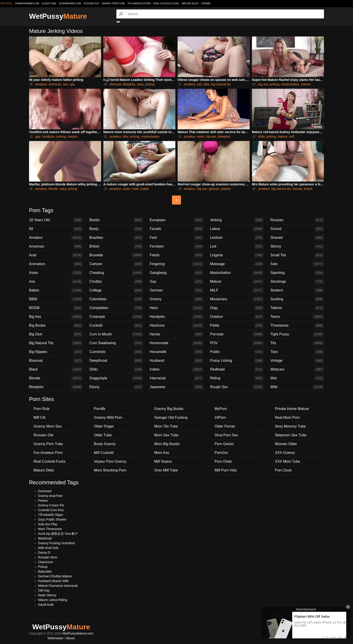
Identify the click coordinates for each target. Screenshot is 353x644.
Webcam (297, 369)
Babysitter (45, 571)
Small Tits (297, 255)
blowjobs (129, 84)
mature (306, 84)
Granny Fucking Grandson (57, 543)
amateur (41, 84)
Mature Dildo (190, 3)
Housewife (176, 352)
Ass (56, 282)
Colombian (116, 299)
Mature (237, 282)
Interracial (176, 378)
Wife (297, 387)
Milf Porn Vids (226, 470)
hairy (140, 84)
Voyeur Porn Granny (110, 461)
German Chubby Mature (55, 576)
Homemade (176, 343)
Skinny (297, 246)
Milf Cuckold (104, 453)
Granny (176, 299)
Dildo (116, 369)
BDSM (56, 308)
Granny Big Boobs (169, 409)
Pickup (43, 567)
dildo (262, 137)
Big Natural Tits (56, 343)
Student (297, 290)
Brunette (116, 255)
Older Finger (104, 426)
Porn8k (206, 3)
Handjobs (176, 317)
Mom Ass (162, 453)
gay (72, 84)
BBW (56, 299)
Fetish (176, 255)
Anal (56, 255)
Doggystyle (116, 378)
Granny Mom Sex (48, 426)
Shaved (297, 238)
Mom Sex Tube (166, 435)
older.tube (49, 3)
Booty (116, 229)
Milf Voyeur (163, 461)
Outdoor (237, 317)
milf (292, 137)
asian (201, 137)
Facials (176, 229)
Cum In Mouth (116, 334)
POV (237, 343)
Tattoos (297, 308)
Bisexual (56, 361)
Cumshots (116, 352)
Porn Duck (283, 470)
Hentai (176, 334)
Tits (297, 343)
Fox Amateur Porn (139, 3)
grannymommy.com (27, 3)
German (176, 290)
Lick (237, 246)
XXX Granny (285, 453)
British (116, 246)
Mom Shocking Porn (110, 470)
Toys (297, 352)
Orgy (237, 308)
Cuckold (116, 325)
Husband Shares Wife (53, 581)
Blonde (56, 378)
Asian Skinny (47, 595)
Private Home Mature (292, 409)
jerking (150, 84)
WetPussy (58, 16)
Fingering (176, 264)
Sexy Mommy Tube (290, 426)
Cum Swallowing (116, 343)
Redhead (237, 369)
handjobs (48, 137)
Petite (237, 325)
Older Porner (225, 426)
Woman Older (286, 444)
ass (66, 84)
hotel (135, 189)
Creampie (116, 317)
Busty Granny (105, 444)
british (308, 189)
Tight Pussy (297, 334)
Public (237, 352)
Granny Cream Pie (51, 505)
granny (226, 189)
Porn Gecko (224, 444)
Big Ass (56, 317)
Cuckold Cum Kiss (51, 510)
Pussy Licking (237, 361)
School (297, 229)
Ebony (116, 387)
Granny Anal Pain (50, 496)
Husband (176, 361)
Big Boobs (56, 325)
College (116, 290)
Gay (176, 282)
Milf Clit (39, 418)
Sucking (297, 299)
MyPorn (221, 409)
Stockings (297, 282)
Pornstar (237, 334)
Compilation (116, 308)
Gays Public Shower (52, 519)
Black (56, 369)
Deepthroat (116, 361)
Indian (176, 369)
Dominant (45, 491)
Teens (297, 317)
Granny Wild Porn (108, 418)
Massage (237, 264)
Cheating (116, 273)
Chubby (116, 282)
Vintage (297, 361)
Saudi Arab (46, 605)
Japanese (176, 387)
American (56, 246)
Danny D (44, 553)
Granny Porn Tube (113, 3)
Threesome (297, 325)
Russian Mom (48, 557)
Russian (297, 220)
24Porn (220, 418)
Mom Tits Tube (166, 426)
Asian (56, 273)
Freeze (43, 501)
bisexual (115, 84)
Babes (56, 290)
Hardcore (176, 325)
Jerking (237, 220)
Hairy (176, 308)
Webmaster (55, 638)
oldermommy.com (70, 3)
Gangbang (176, 273)
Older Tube (103, 435)
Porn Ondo (223, 461)
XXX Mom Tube (287, 461)
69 (56, 229)
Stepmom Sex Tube (291, 435)
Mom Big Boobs (167, 444)
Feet (176, 238)
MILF (237, 290)
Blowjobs (56, 387)
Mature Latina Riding (53, 600)
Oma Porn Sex (226, 435)
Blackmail (45, 538)
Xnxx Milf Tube (166, 470)
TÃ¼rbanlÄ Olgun (51, 515)
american (55, 84)
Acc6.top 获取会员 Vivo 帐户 (58, 534)
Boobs (116, 220)
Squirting (297, 273)
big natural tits (221, 84)
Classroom (46, 562)
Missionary (237, 299)
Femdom (176, 246)
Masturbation (237, 273)
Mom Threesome (50, 529)
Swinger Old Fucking (171, 418)
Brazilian (116, 238)
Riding (237, 378)
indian (145, 189)
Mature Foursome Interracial (58, 586)
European (176, 220)
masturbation (290, 84)
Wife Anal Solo (48, 548)
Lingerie (237, 255)
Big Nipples (56, 352)
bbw (207, 84)
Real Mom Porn (287, 418)
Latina (237, 229)
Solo (297, 264)
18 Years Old (56, 220)
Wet (297, 378)
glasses (214, 189)
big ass (263, 84)
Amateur (56, 238)
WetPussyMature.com (78, 633)
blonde (53, 189)
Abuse (70, 638)
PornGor (221, 453)
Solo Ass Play (48, 524)
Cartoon (116, 264)
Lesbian (237, 238)
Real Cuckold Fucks (166, 3)
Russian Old (91, 3)
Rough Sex (237, 387)
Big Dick (56, 334)
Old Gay (44, 590)
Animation (56, 264)
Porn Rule (42, 409)
